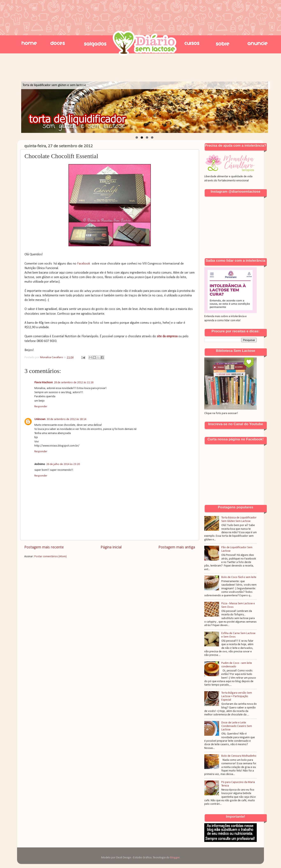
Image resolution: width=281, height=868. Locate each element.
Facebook (84, 264)
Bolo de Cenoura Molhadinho (239, 756)
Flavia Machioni (44, 383)
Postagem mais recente (44, 547)
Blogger (175, 858)
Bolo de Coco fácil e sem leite (239, 577)
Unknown (40, 419)
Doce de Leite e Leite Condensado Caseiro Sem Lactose (237, 726)
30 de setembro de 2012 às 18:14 (66, 419)
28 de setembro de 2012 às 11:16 (74, 383)
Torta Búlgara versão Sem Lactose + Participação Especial (237, 696)
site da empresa (167, 336)
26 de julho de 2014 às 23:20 (63, 464)
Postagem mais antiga (177, 547)
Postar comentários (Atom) (51, 557)
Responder (41, 407)
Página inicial (111, 547)
